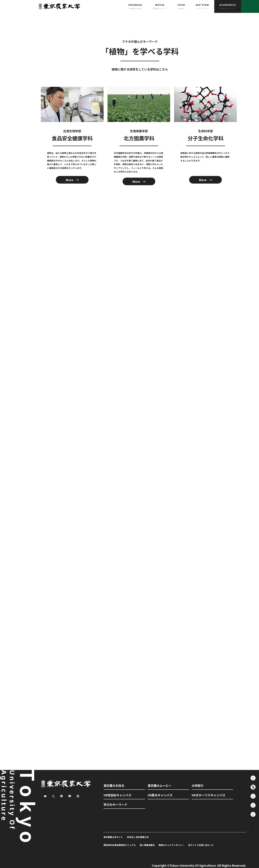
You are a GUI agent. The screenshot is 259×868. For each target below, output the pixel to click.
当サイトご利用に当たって (201, 845)
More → (72, 180)
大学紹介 (198, 785)
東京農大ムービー (160, 785)
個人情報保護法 (147, 845)
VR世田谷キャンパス (117, 795)
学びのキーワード (115, 804)
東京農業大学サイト (113, 837)
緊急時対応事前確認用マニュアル (120, 845)
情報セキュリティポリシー (171, 845)
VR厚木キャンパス (160, 795)
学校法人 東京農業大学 (138, 837)
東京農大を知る (114, 785)
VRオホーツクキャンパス (208, 795)
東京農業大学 (58, 6)
